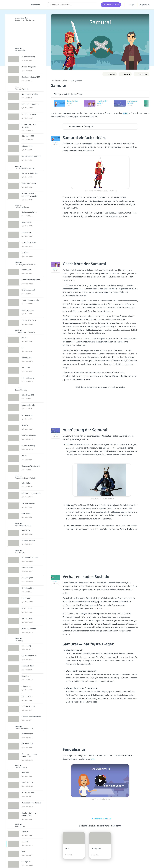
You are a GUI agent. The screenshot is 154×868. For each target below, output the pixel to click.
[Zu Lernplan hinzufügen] (110, 74)
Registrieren (144, 5)
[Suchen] (93, 5)
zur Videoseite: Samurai (100, 818)
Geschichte (55, 81)
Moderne (65, 81)
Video (126, 113)
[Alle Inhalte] (35, 5)
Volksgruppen (76, 81)
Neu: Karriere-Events (111, 5)
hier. (93, 759)
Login (130, 5)
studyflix (15, 5)
